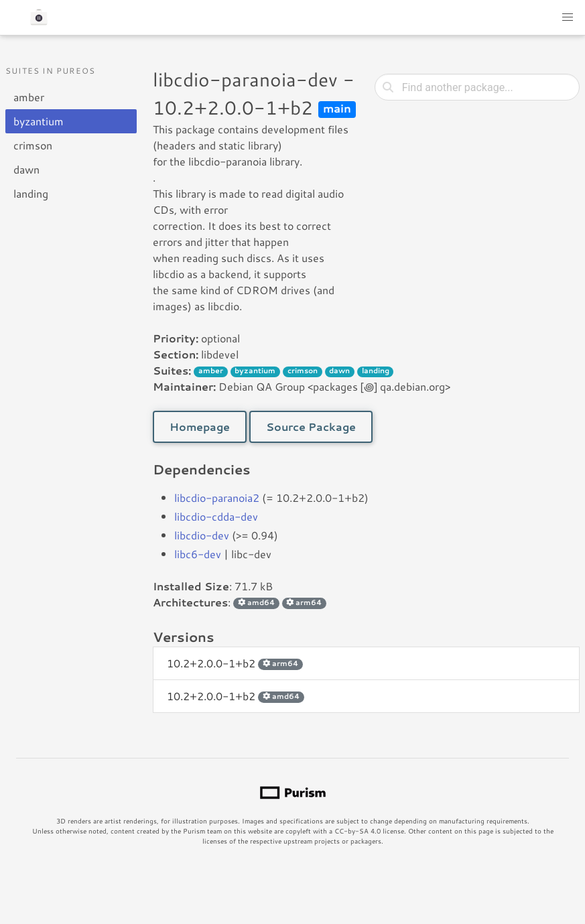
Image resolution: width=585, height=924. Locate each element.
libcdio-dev (202, 535)
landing (31, 193)
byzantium (39, 121)
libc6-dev (198, 554)
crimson (33, 145)
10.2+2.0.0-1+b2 (235, 663)
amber (29, 97)
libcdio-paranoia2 (217, 498)
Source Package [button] (311, 426)
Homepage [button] (200, 426)
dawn (26, 169)
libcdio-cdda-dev (216, 516)
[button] (568, 17)
